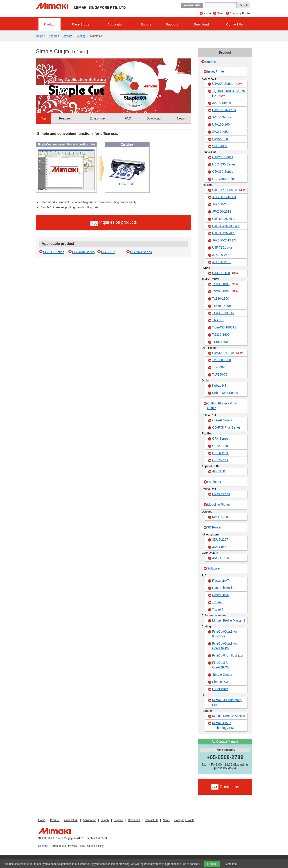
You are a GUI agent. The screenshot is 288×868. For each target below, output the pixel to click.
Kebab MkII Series (225, 393)
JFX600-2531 (222, 204)
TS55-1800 (220, 342)
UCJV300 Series (224, 179)
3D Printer (214, 527)
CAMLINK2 (220, 689)
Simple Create (222, 675)
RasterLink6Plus (224, 588)
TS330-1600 (221, 335)
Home (207, 14)
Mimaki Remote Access (228, 716)
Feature (65, 118)
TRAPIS (218, 320)
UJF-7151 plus (222, 248)
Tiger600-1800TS (224, 327)
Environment (99, 118)
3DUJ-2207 (220, 540)
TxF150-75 (220, 374)
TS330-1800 (225, 284)
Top (44, 118)
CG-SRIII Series (83, 252)
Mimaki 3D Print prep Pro (227, 702)
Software (67, 36)
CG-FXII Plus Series (226, 427)
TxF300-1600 (222, 360)
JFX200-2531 (222, 255)
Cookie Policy (95, 846)
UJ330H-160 (225, 273)
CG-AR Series (222, 420)
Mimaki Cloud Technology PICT (224, 725)
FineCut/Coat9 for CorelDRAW (225, 646)
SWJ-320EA (221, 132)
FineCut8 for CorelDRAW (221, 665)
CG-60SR (108, 252)
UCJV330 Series (224, 164)
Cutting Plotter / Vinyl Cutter (222, 406)
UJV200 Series (227, 84)
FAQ (128, 118)
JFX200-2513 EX (224, 240)
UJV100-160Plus (224, 110)
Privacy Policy (77, 846)
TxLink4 (218, 609)
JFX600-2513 (222, 211)
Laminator (214, 482)
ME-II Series (221, 517)
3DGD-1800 (221, 558)
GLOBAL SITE (192, 6)
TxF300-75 (220, 367)
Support (172, 24)
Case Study (81, 24)
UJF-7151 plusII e (229, 190)
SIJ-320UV (220, 146)
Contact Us (235, 24)
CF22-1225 (220, 446)
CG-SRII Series (141, 252)
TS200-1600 (225, 292)
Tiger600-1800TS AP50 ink (229, 93)
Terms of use (58, 846)
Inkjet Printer (216, 71)
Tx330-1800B (222, 306)
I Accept (212, 864)
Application (116, 24)
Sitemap (43, 846)
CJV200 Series (223, 157)
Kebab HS (219, 386)
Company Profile (240, 14)
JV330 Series (222, 117)
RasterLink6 (221, 595)
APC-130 (219, 471)
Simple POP (221, 682)
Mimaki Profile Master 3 (229, 620)
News (220, 14)
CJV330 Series (223, 172)
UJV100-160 (221, 124)
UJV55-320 (220, 139)
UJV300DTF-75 (227, 353)
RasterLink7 (221, 581)
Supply (146, 24)
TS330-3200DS (223, 313)
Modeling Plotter (219, 505)
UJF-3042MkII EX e (226, 226)
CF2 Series (220, 460)
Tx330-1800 (221, 299)
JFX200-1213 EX (224, 197)
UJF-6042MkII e (223, 219)
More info (231, 864)
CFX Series (220, 439)
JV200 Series (222, 103)
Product (50, 24)
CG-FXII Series (54, 252)
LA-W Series (221, 494)
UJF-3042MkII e (223, 233)
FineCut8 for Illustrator (228, 655)
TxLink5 (218, 602)
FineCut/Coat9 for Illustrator (225, 634)
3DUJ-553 (219, 547)
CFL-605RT (220, 453)
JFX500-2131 (222, 262)
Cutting (81, 36)
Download (201, 24)
